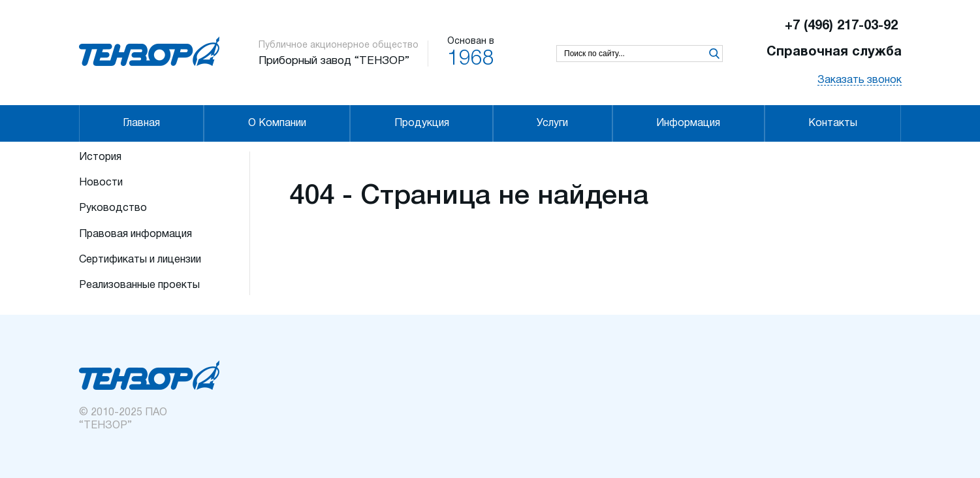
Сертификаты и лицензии (140, 260)
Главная (141, 123)
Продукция (422, 123)
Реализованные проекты (139, 285)
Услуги (552, 123)
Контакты (833, 123)
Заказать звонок (860, 80)
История (100, 157)
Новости (101, 183)
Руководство (113, 208)
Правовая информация (135, 234)
